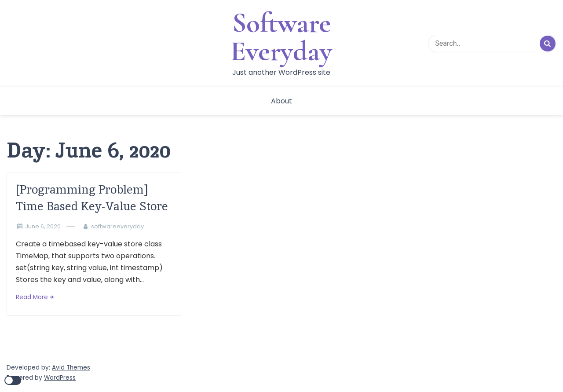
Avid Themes (71, 368)
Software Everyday (281, 37)
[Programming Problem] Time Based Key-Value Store (92, 198)
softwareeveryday (117, 226)
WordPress (60, 378)
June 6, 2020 (43, 226)
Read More (32, 297)
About (281, 101)
